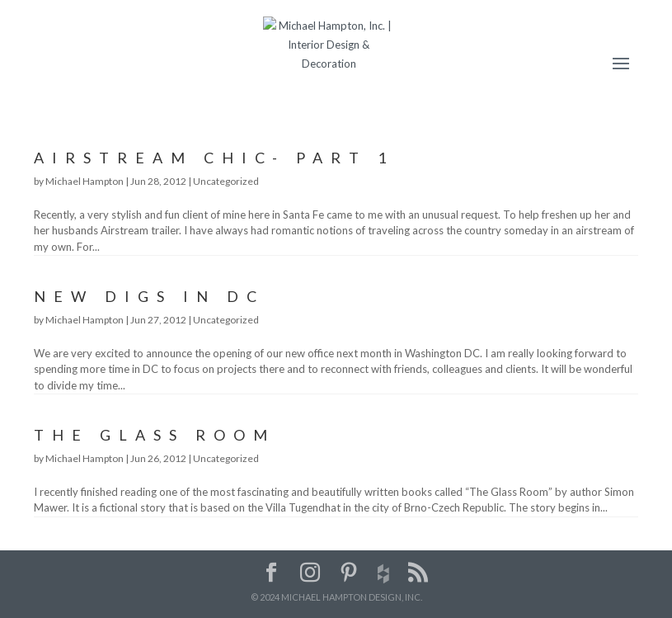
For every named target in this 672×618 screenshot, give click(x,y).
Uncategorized (226, 181)
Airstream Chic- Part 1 (214, 158)
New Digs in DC (149, 296)
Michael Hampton (85, 181)
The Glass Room (155, 435)
